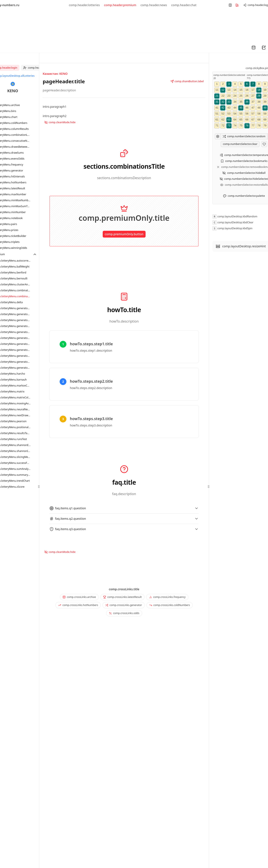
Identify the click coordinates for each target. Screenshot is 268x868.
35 (241, 102)
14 (235, 90)
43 (229, 108)
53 (229, 114)
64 (235, 120)
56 (247, 114)
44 (235, 108)
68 (259, 120)
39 (265, 102)
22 (223, 96)
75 (241, 126)
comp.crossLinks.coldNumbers (170, 605)
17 (253, 90)
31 (217, 102)
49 (265, 108)
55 (241, 114)
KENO (13, 91)
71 (217, 126)
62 (223, 120)
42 (223, 108)
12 (223, 90)
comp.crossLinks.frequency (167, 597)
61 (217, 120)
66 (247, 120)
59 (265, 114)
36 (247, 102)
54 (235, 114)
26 (247, 96)
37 (253, 102)
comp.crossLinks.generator (124, 605)
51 (217, 114)
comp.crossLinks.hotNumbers (78, 605)
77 (253, 126)
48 (259, 108)
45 (241, 108)
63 (229, 120)
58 (259, 114)
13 (229, 90)
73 (229, 126)
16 (247, 90)
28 (259, 96)
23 (229, 96)
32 (223, 102)
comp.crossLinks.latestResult (122, 597)
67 (253, 120)
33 (229, 102)
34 (235, 102)
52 (223, 114)
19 (265, 90)
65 (241, 120)
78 (259, 126)
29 (265, 96)
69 (265, 120)
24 (235, 96)
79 (265, 126)
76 (247, 126)
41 (217, 108)
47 (253, 108)
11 (217, 90)
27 (253, 96)
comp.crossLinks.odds (124, 613)
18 (259, 90)
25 (241, 96)
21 (217, 96)
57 (253, 114)
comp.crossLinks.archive (79, 597)
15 (241, 90)
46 (247, 108)
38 (259, 102)
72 (223, 126)
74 (235, 126)
